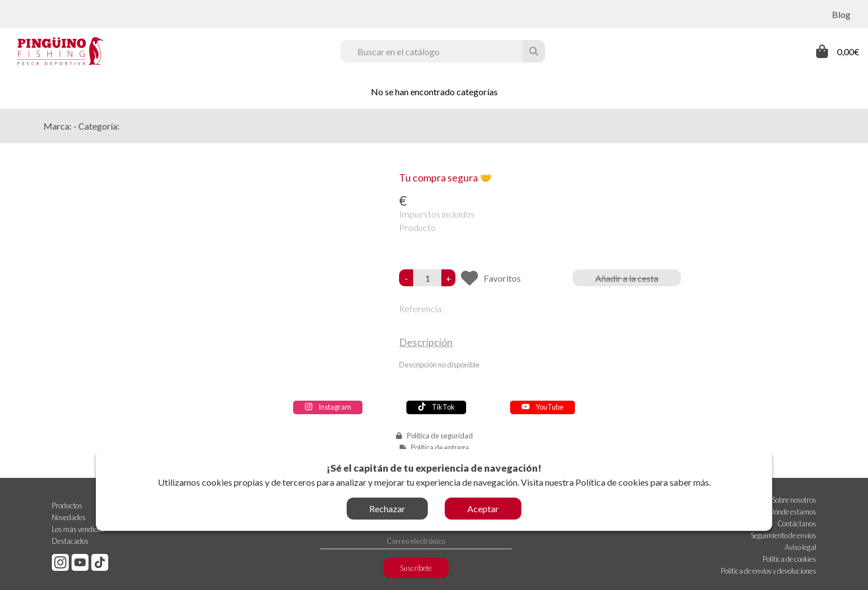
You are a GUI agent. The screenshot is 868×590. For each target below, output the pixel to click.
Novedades (69, 517)
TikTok (436, 407)
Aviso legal (800, 547)
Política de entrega (440, 447)
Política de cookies (612, 482)
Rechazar (387, 509)
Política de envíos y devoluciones (769, 571)
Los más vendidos (78, 529)
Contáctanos (797, 524)
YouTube (542, 407)
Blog (841, 14)
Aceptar (483, 509)
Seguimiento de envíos (783, 535)
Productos (67, 505)
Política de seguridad (440, 436)
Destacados (70, 541)
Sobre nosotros (794, 500)
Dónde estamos (792, 512)
